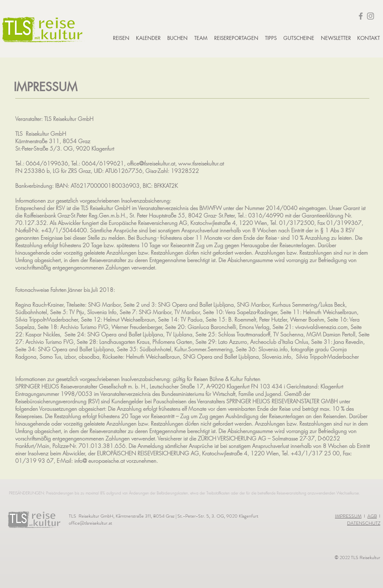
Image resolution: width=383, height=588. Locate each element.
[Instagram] (370, 16)
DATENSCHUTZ (364, 523)
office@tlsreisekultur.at (90, 523)
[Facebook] (361, 16)
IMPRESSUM (348, 516)
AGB (372, 516)
